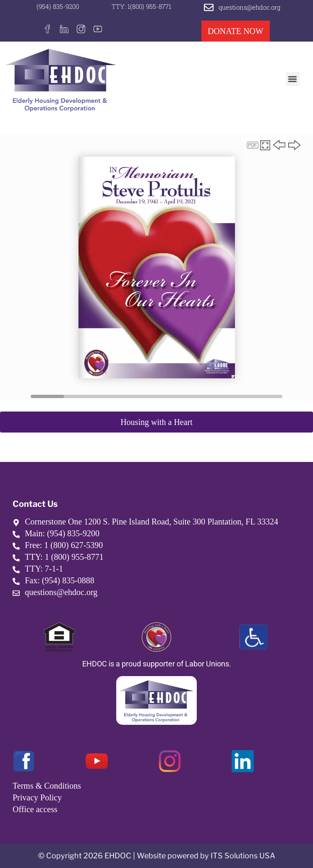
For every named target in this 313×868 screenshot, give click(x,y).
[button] (293, 79)
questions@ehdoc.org (249, 7)
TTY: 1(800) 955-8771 (141, 6)
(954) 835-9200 (58, 6)
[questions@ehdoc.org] (209, 7)
